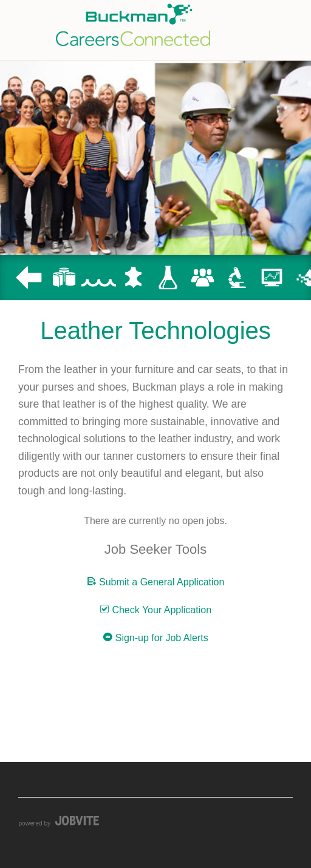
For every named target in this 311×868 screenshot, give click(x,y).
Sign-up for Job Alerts (155, 638)
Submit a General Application (156, 582)
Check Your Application (155, 610)
